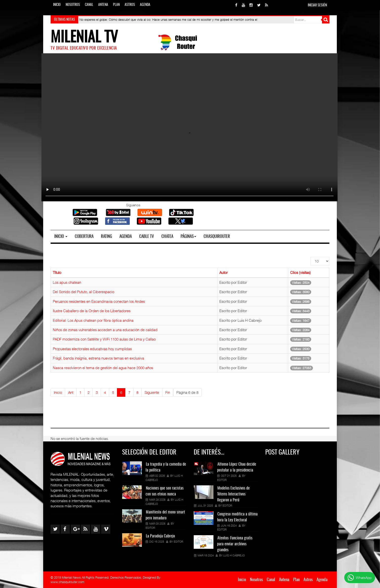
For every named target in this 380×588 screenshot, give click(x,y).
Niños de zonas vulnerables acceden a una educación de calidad (105, 330)
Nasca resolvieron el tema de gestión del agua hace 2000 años (103, 368)
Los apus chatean (67, 282)
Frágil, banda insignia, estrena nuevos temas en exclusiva (98, 358)
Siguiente (152, 392)
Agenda (145, 5)
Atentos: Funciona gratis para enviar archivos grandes (235, 544)
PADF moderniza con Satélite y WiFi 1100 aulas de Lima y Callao (104, 339)
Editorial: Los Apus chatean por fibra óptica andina (93, 320)
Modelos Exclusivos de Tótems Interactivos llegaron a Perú (233, 494)
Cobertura (84, 237)
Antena (103, 5)
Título (57, 272)
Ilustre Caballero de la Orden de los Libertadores (92, 311)
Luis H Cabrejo (234, 555)
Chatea (167, 237)
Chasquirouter (217, 237)
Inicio (57, 5)
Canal (89, 5)
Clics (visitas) (300, 272)
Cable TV (147, 237)
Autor (224, 272)
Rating (106, 237)
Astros (130, 5)
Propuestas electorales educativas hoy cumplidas (92, 349)
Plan (116, 5)
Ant (71, 392)
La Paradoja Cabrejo (160, 536)
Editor (150, 528)
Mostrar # (311, 257)
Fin (168, 392)
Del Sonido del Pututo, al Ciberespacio (84, 292)
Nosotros (73, 5)
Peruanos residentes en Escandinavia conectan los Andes (99, 301)
